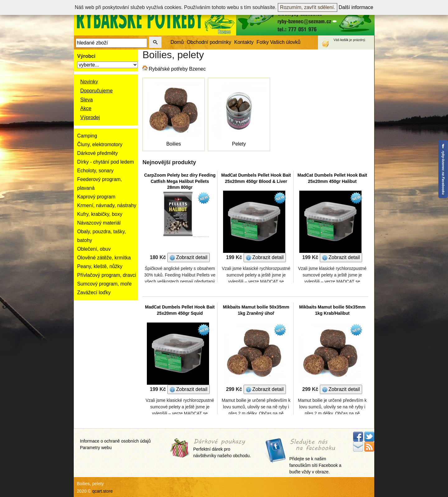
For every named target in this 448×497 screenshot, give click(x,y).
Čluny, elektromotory (100, 144)
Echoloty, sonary (95, 171)
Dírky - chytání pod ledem (105, 162)
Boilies (173, 144)
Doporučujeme (96, 91)
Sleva (86, 100)
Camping (87, 136)
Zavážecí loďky (94, 293)
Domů (177, 42)
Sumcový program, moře (104, 284)
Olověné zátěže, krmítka (104, 258)
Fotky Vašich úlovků (279, 42)
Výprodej (90, 117)
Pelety (239, 144)
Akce (86, 108)
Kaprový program (96, 197)
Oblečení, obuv (94, 249)
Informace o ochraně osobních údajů (115, 441)
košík (344, 40)
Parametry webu (96, 448)
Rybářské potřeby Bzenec (177, 69)
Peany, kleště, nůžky (100, 266)
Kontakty (244, 42)
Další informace (356, 7)
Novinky (89, 82)
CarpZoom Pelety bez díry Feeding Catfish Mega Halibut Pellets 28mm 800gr (180, 181)
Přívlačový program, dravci (107, 275)
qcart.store (102, 491)
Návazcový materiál (99, 223)
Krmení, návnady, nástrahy (107, 205)
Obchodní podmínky (209, 42)
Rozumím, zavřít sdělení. (308, 7)
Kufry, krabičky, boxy (100, 214)
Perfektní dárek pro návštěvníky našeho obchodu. (222, 449)
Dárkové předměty (98, 153)
